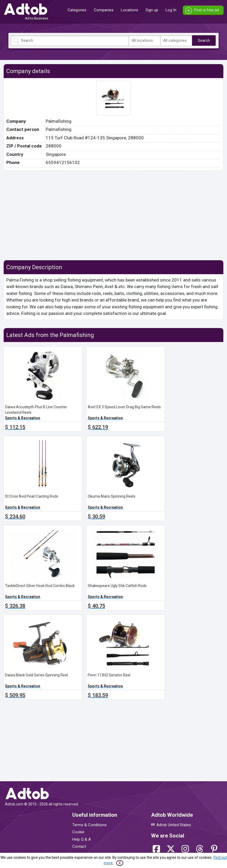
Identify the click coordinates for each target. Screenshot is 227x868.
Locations (130, 10)
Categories (77, 10)
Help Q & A (82, 839)
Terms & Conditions (89, 825)
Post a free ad (207, 10)
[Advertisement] (113, 215)
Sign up (152, 10)
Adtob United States (174, 825)
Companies (104, 10)
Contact (79, 846)
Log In (171, 10)
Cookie (78, 832)
